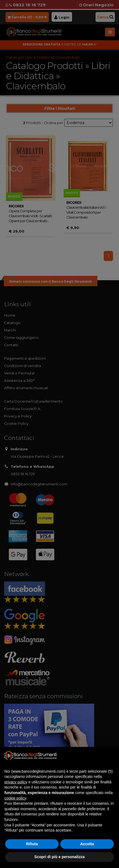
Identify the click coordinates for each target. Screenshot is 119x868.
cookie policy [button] (15, 798)
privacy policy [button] (16, 782)
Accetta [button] (87, 844)
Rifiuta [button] (32, 844)
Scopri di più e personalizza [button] (59, 857)
